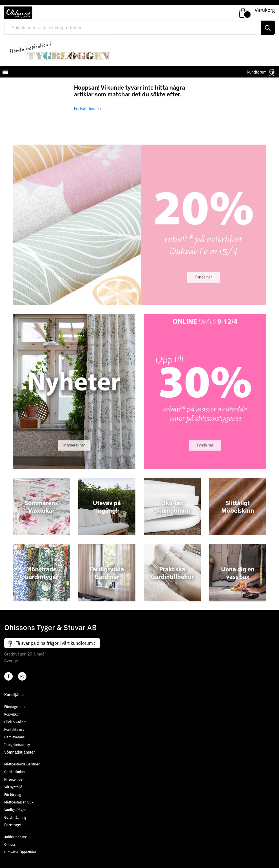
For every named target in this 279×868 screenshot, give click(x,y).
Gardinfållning (15, 817)
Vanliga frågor (15, 810)
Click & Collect (15, 722)
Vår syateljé (13, 787)
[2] (8, 676)
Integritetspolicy (17, 745)
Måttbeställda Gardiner (22, 764)
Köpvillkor (12, 714)
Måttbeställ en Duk (19, 802)
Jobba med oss (16, 837)
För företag (13, 795)
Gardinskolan (14, 772)
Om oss (10, 844)
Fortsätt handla (88, 109)
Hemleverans (14, 737)
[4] (22, 676)
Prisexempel (14, 779)
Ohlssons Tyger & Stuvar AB (51, 627)
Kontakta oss (14, 729)
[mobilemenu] (5, 73)
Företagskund (15, 707)
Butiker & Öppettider (20, 852)
